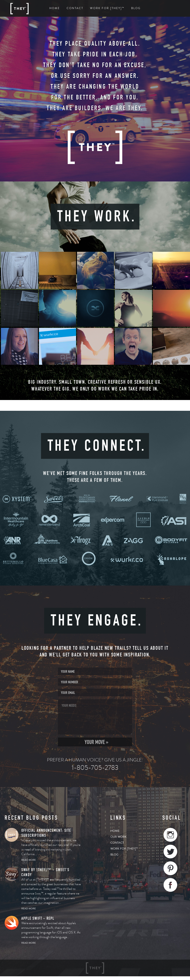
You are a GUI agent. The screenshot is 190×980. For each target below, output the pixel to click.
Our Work (118, 837)
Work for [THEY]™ (124, 849)
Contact (75, 8)
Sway (38, 894)
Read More (29, 860)
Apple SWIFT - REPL (38, 918)
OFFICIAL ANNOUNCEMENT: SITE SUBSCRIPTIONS (46, 833)
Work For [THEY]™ (107, 8)
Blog (136, 8)
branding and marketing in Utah (53, 850)
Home (55, 8)
